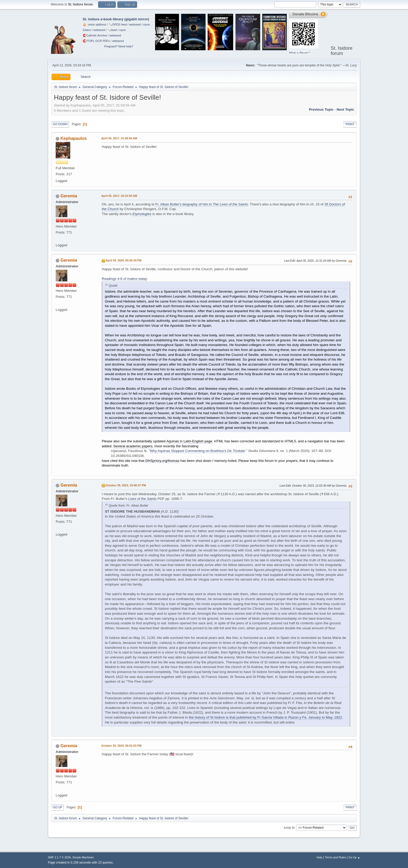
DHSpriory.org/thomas (162, 461)
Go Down (60, 124)
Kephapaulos (73, 138)
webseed (135, 24)
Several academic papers (133, 446)
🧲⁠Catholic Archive (95, 35)
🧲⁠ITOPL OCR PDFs (96, 41)
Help (320, 857)
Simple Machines (83, 857)
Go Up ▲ (354, 857)
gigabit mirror (137, 19)
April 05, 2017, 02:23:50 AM (119, 196)
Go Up (58, 807)
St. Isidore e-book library (103, 19)
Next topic (345, 109)
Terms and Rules (336, 857)
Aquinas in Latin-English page (189, 441)
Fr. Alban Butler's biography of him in (202, 204)
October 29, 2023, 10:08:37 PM (126, 485)
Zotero (87, 30)
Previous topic (321, 109)
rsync (147, 24)
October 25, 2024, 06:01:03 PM (121, 746)
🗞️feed (112, 30)
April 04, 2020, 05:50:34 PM (124, 260)
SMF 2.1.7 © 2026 (59, 857)
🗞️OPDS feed (118, 24)
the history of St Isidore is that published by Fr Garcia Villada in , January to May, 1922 (266, 717)
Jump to (289, 828)
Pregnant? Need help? (119, 46)
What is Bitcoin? (299, 53)
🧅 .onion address (94, 24)
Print (350, 124)
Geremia (69, 196)
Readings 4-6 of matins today (124, 279)
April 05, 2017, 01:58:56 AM (119, 138)
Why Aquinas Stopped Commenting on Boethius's (197, 451)
